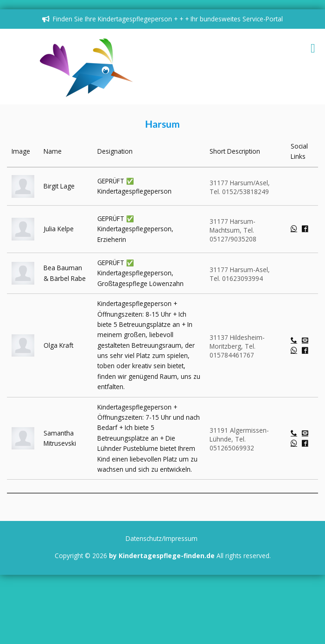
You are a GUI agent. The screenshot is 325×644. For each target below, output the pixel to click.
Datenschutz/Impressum (162, 538)
